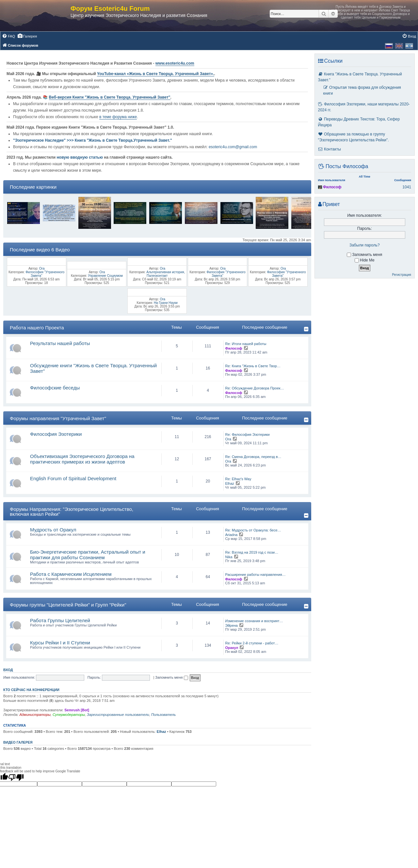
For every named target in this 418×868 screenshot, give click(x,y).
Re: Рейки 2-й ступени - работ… (252, 643)
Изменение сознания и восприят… (254, 621)
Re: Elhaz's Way (238, 479)
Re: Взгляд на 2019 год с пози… (252, 552)
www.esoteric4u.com (175, 63)
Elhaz (230, 483)
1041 (407, 187)
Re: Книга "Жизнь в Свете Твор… (253, 366)
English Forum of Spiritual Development (73, 478)
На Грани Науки (166, 303)
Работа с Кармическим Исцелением (71, 574)
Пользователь (163, 715)
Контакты (330, 149)
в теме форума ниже (118, 117)
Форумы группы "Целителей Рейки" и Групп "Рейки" (68, 605)
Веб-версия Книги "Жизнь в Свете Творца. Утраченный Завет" (110, 97)
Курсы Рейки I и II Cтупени (60, 643)
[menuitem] (8, 36)
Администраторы (35, 715)
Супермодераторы (69, 715)
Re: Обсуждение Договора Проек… (255, 388)
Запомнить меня (171, 677)
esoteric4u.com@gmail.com (233, 147)
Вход (8, 670)
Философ (234, 348)
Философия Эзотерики (56, 434)
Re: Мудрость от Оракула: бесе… (253, 530)
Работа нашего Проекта (37, 328)
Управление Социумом (105, 276)
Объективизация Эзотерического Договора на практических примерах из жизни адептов (82, 459)
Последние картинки (33, 187)
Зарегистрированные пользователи (118, 715)
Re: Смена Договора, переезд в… (253, 457)
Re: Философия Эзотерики (248, 434)
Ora (42, 268)
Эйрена (232, 625)
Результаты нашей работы (60, 343)
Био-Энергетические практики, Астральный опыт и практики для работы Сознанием (88, 555)
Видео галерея (18, 742)
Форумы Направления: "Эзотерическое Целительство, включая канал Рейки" (72, 512)
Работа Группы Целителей (60, 620)
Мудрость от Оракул (53, 530)
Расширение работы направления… (256, 575)
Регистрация (402, 275)
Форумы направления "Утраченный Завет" (58, 418)
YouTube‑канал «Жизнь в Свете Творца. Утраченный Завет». (156, 74)
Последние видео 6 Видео (40, 250)
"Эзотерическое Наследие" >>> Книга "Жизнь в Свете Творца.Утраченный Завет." (93, 140)
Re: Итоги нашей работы (246, 344)
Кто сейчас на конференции (31, 690)
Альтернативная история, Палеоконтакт (166, 274)
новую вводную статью (80, 157)
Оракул (232, 648)
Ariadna (232, 535)
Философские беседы (55, 388)
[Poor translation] (16, 777)
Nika (229, 557)
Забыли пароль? (365, 245)
